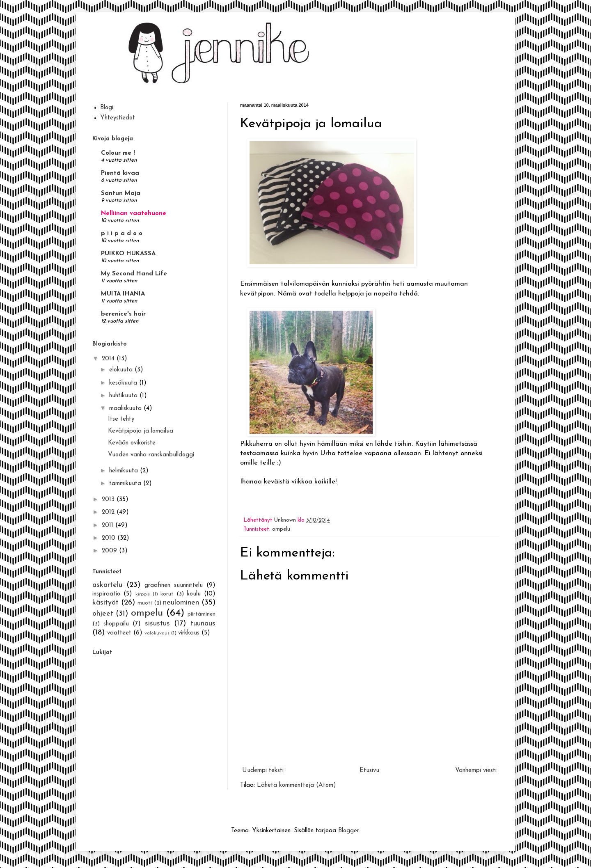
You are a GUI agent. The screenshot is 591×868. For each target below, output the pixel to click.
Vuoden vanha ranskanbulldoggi (151, 455)
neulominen (181, 603)
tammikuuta (126, 484)
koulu (194, 594)
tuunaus (203, 624)
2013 (109, 500)
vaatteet (119, 633)
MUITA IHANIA (123, 294)
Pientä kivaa (120, 173)
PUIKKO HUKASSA (128, 254)
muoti (145, 603)
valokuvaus (157, 633)
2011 (109, 526)
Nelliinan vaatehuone (134, 214)
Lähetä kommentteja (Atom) (297, 785)
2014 (109, 359)
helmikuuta (125, 471)
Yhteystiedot (118, 118)
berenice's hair (123, 314)
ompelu (281, 529)
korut (167, 594)
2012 (109, 512)
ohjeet (103, 614)
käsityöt (105, 603)
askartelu (107, 585)
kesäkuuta (124, 383)
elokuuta (122, 370)
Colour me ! (118, 153)
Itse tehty (121, 419)
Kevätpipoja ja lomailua (141, 431)
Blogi (107, 108)
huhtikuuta (124, 396)
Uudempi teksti (263, 771)
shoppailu (116, 624)
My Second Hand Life (134, 274)
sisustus (157, 624)
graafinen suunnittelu (174, 585)
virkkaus (189, 633)
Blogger (348, 831)
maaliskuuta (126, 409)
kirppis (143, 594)
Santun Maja (121, 194)
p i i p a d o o (122, 234)
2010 (110, 538)
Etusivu (369, 771)
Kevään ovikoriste (132, 443)
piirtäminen (202, 614)
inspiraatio (106, 594)
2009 (110, 551)
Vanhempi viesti (476, 771)
